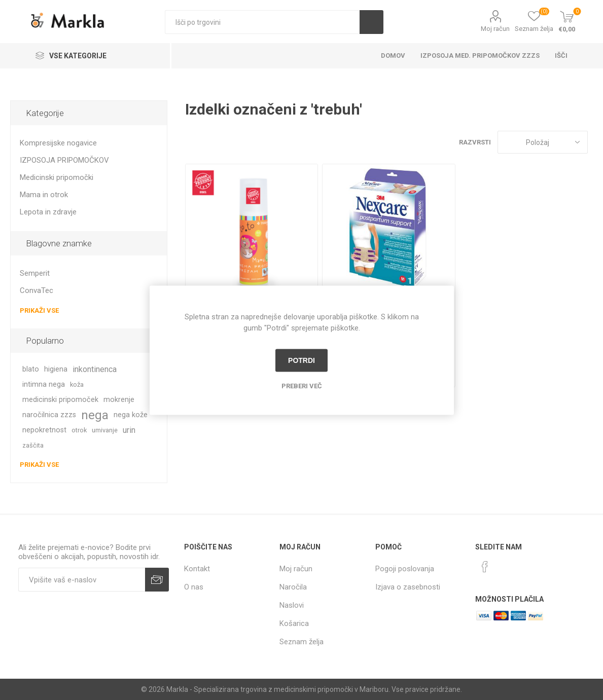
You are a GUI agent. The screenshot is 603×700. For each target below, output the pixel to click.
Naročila (293, 587)
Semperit (35, 273)
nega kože (131, 415)
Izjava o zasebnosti (408, 587)
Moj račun (495, 29)
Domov (393, 56)
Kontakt (197, 569)
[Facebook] (485, 567)
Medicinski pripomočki (57, 177)
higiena (56, 369)
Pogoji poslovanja (405, 569)
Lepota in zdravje (48, 212)
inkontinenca (95, 369)
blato (31, 369)
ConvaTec (37, 290)
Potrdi (301, 360)
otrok (79, 430)
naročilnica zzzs (49, 415)
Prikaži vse (39, 310)
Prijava (157, 580)
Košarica (294, 623)
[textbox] (262, 22)
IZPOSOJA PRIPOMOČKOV (64, 160)
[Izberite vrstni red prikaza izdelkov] (543, 142)
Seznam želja (301, 642)
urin (129, 430)
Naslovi (292, 605)
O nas (194, 587)
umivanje (105, 430)
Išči (371, 22)
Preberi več (302, 385)
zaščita (33, 445)
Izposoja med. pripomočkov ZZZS (480, 56)
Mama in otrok (44, 195)
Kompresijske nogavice (58, 143)
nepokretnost (44, 430)
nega (95, 415)
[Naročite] (82, 580)
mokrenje (119, 400)
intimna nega (44, 384)
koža (77, 384)
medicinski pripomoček (60, 400)
